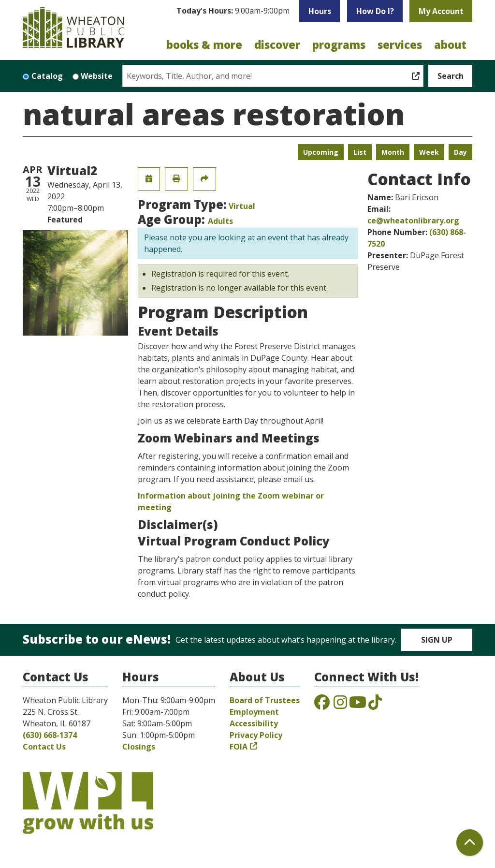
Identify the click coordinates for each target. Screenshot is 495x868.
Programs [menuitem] (339, 44)
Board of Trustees (265, 700)
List (360, 152)
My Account (441, 11)
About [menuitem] (450, 44)
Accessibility (254, 723)
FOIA (239, 747)
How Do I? (375, 11)
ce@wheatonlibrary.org (413, 221)
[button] (233, 14)
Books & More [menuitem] (204, 44)
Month (393, 152)
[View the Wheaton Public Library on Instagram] (340, 705)
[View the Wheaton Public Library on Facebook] (322, 705)
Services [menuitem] (400, 44)
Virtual (242, 206)
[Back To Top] (470, 843)
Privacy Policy (256, 735)
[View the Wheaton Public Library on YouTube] (358, 705)
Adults (220, 221)
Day (460, 152)
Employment (254, 712)
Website (97, 76)
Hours (320, 11)
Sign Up (437, 640)
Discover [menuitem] (277, 44)
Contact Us (44, 747)
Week (429, 152)
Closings (139, 747)
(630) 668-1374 (50, 735)
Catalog (47, 76)
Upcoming (321, 152)
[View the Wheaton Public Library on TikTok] (375, 705)
